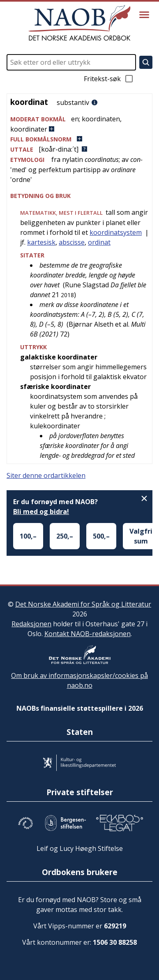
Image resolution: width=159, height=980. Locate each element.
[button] (79, 124)
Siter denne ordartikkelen (46, 475)
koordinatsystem (116, 232)
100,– (28, 536)
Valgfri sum (141, 536)
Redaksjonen (31, 624)
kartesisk (41, 242)
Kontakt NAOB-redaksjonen (88, 634)
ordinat (99, 242)
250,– (65, 536)
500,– (101, 536)
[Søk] (146, 62)
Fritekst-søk (109, 79)
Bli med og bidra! (41, 512)
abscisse (72, 242)
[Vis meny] (144, 15)
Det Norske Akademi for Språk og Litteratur (83, 604)
